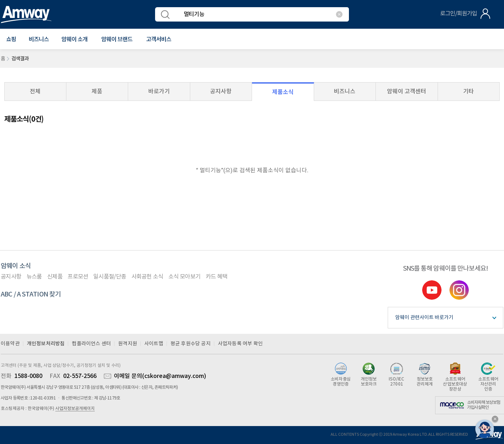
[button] (11, 39)
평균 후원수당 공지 (191, 344)
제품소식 (283, 92)
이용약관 (10, 344)
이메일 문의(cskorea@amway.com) (160, 376)
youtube (432, 290)
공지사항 (221, 91)
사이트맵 (154, 344)
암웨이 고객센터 (407, 91)
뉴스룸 (34, 277)
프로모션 (78, 277)
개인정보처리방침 (46, 344)
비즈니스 (39, 39)
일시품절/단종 (110, 277)
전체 (35, 91)
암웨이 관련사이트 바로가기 (424, 318)
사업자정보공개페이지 (75, 409)
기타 (468, 91)
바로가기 (159, 91)
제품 (97, 91)
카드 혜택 (217, 277)
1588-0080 (28, 376)
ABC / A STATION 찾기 (31, 295)
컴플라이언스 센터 (91, 344)
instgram (459, 290)
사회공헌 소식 (147, 277)
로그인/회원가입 (459, 14)
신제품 (55, 277)
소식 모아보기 (184, 277)
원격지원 (128, 344)
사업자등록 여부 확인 (240, 344)
